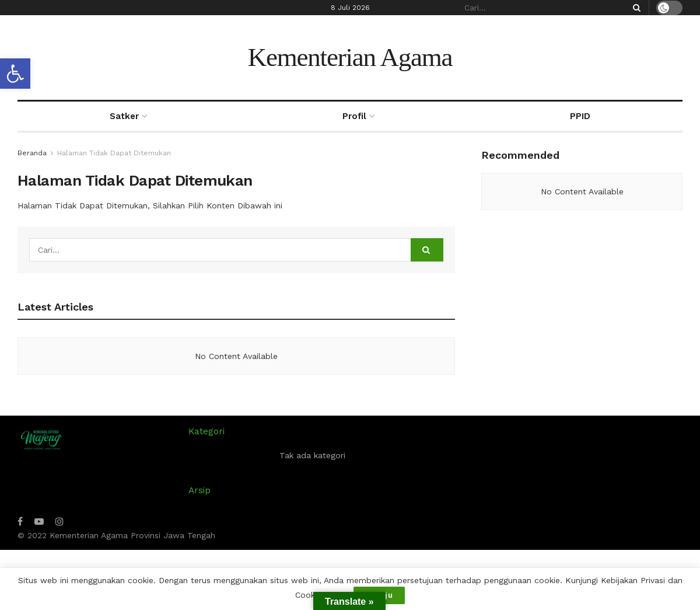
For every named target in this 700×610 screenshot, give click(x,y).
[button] (15, 74)
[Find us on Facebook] (20, 522)
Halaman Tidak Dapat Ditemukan (114, 153)
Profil (354, 116)
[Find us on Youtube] (39, 522)
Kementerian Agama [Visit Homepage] (350, 57)
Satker (124, 116)
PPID (580, 116)
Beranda (32, 153)
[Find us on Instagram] (60, 522)
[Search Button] (635, 8)
